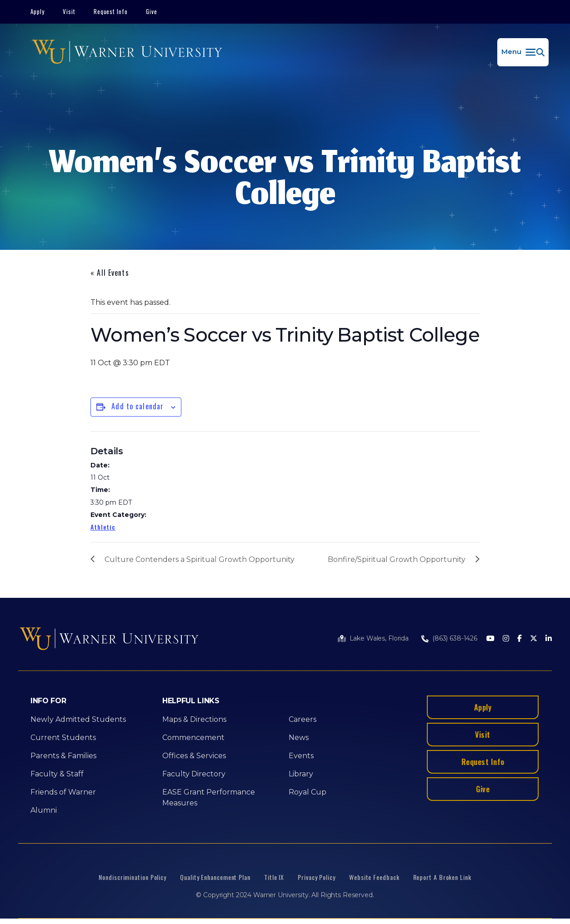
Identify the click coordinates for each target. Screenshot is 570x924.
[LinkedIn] (549, 639)
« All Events (110, 273)
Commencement (193, 738)
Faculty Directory (194, 774)
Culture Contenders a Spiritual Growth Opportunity (200, 559)
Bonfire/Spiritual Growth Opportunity (397, 559)
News (299, 738)
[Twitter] (534, 639)
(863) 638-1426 (455, 638)
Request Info (111, 11)
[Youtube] (490, 639)
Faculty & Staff (57, 774)
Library (301, 774)
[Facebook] (520, 639)
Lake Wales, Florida (379, 638)
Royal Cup (307, 792)
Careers (302, 719)
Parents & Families (63, 756)
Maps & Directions (194, 719)
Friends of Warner (63, 792)
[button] (523, 52)
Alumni (44, 810)
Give (152, 11)
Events (301, 756)
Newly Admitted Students (78, 719)
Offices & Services (194, 756)
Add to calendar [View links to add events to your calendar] (137, 406)
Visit (69, 11)
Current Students (63, 738)
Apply (37, 11)
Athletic (103, 527)
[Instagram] (506, 639)
